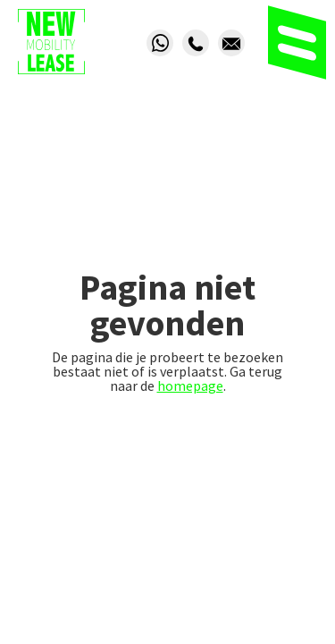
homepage (190, 386)
